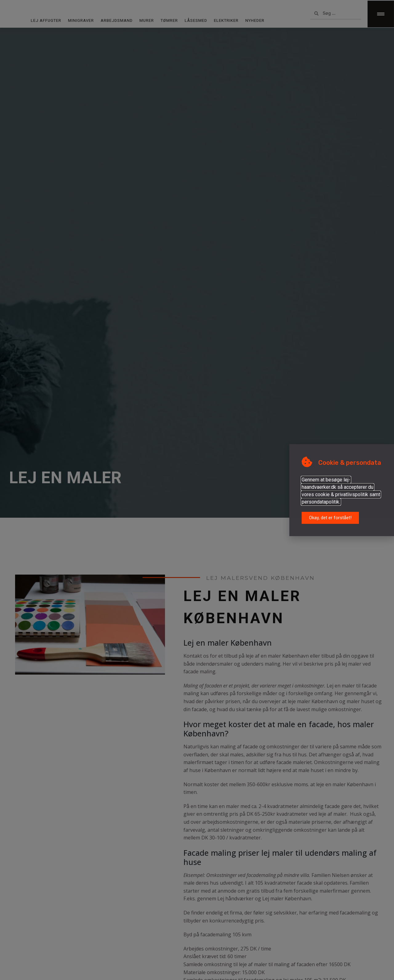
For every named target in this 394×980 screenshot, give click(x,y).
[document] (197, 490)
